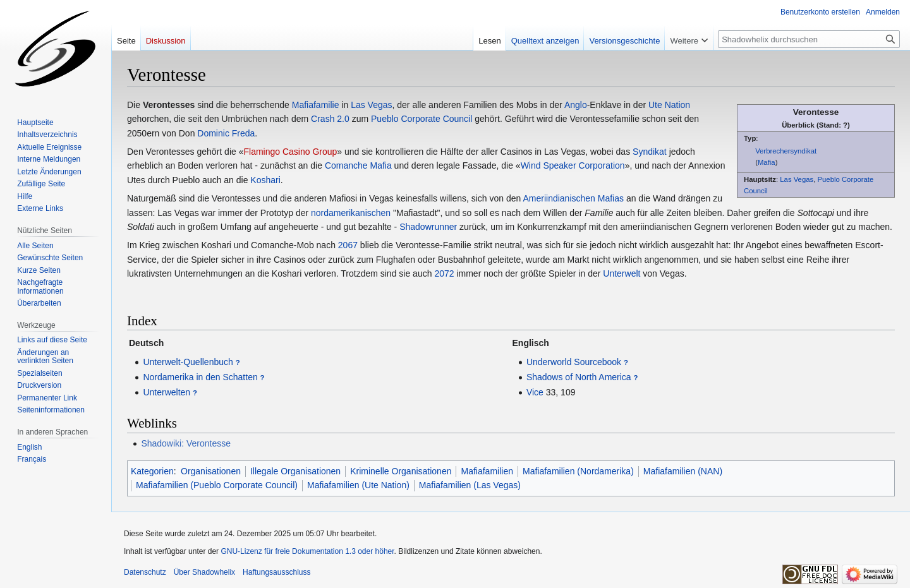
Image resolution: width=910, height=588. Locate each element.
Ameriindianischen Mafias (573, 198)
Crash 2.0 (330, 119)
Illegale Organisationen (295, 471)
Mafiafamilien (487, 471)
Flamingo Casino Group (290, 152)
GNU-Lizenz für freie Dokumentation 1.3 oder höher (307, 551)
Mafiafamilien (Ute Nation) (358, 485)
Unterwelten (167, 392)
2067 (348, 245)
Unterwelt (622, 273)
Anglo (576, 105)
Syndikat (650, 152)
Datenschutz (145, 572)
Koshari (265, 180)
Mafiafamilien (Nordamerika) (578, 471)
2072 (444, 273)
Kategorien (152, 471)
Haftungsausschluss (276, 572)
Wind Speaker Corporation (573, 165)
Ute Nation (669, 105)
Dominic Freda (226, 133)
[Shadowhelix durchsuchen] (809, 39)
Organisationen (211, 471)
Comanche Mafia (358, 165)
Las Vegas (797, 179)
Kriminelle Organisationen (401, 471)
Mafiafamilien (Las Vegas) (470, 485)
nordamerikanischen (351, 213)
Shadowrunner (428, 227)
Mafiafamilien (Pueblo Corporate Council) (217, 485)
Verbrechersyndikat (786, 151)
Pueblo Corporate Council (422, 119)
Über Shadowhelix (204, 572)
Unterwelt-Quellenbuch (188, 362)
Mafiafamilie (316, 105)
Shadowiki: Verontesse (186, 443)
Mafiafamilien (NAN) (683, 471)
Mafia (767, 162)
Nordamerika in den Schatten (200, 377)
